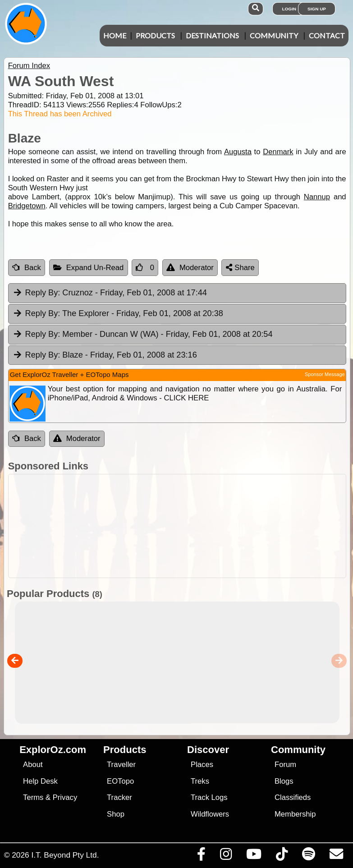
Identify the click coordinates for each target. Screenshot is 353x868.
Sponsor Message (325, 374)
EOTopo (120, 781)
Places (202, 765)
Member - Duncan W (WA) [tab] (143, 335)
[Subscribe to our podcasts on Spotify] (308, 856)
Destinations (212, 35)
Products (155, 35)
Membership (295, 814)
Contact (327, 35)
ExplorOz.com (53, 750)
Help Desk (40, 781)
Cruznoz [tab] (110, 293)
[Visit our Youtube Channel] (254, 856)
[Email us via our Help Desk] (336, 856)
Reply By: (43, 293)
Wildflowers (210, 814)
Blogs (284, 781)
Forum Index (29, 66)
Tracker (119, 797)
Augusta (238, 152)
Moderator (190, 268)
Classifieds (293, 797)
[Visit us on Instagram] (226, 856)
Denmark (278, 152)
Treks (200, 781)
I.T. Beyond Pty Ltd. (65, 855)
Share (240, 268)
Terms (33, 797)
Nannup (317, 197)
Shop (116, 814)
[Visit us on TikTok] (282, 856)
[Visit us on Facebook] (201, 856)
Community (274, 35)
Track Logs (209, 797)
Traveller (121, 765)
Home (115, 35)
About (33, 765)
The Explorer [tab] (118, 314)
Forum (285, 765)
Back (27, 268)
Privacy (65, 797)
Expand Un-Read (89, 268)
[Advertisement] (181, 526)
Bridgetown (27, 206)
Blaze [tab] (105, 355)
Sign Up (317, 9)
